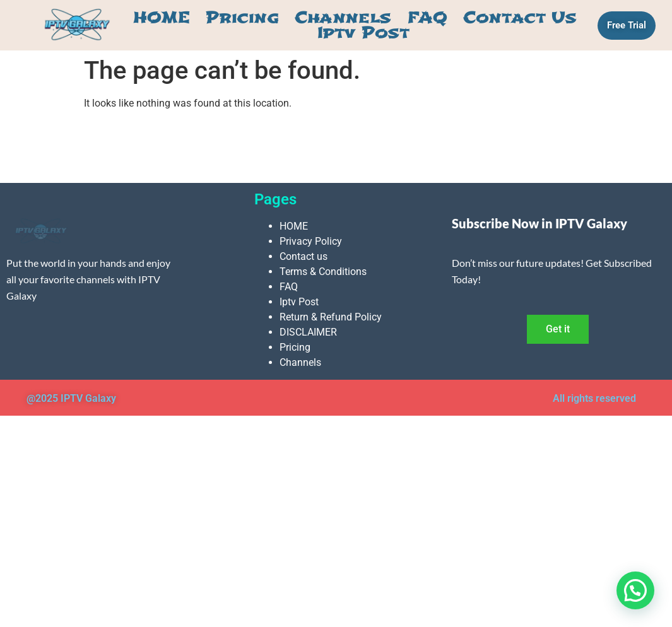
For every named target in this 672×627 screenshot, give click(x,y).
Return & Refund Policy (331, 317)
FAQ (427, 18)
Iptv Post (363, 33)
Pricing (242, 18)
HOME (161, 18)
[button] (635, 590)
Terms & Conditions (323, 272)
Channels (343, 18)
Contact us (520, 18)
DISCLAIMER (308, 332)
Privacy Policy (311, 241)
